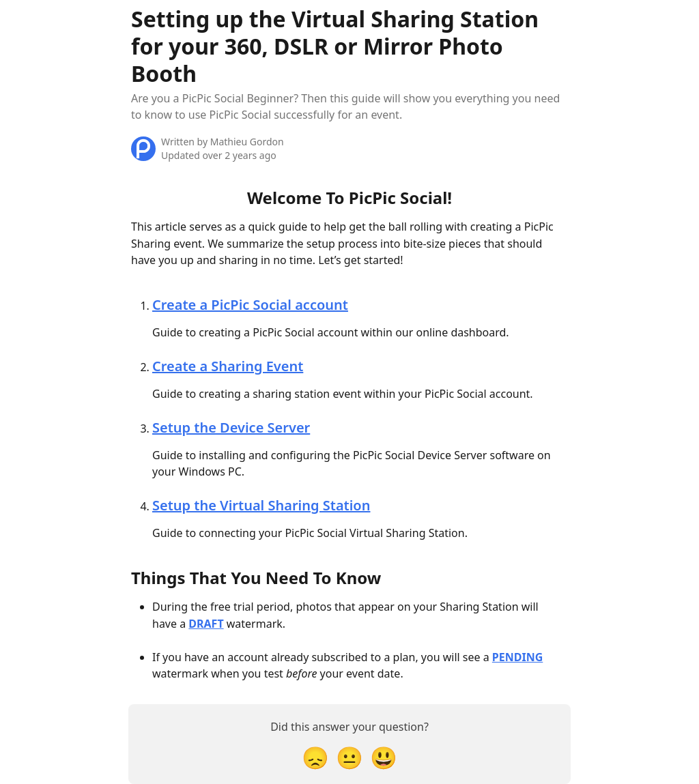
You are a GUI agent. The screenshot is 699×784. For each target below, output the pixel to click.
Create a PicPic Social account (250, 305)
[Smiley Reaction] (384, 757)
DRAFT (206, 624)
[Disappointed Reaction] (315, 757)
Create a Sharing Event (228, 366)
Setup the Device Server (231, 427)
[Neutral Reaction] (349, 757)
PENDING (517, 657)
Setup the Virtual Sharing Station (261, 505)
